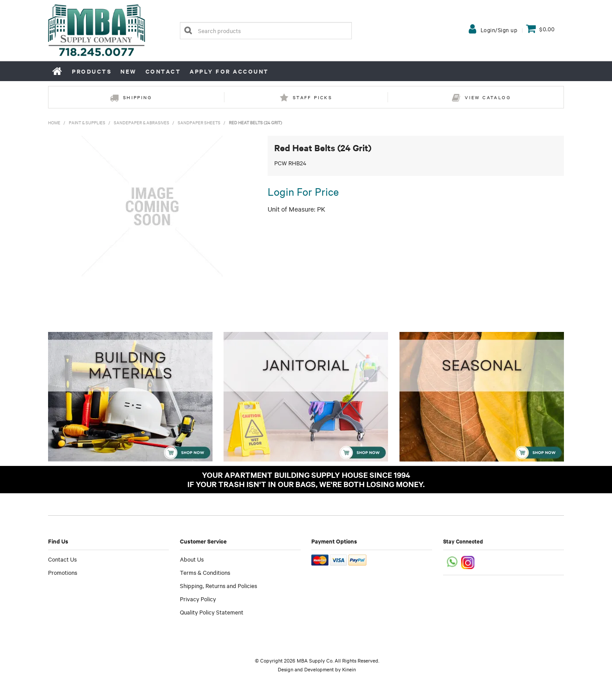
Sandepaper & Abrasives (142, 122)
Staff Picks (312, 97)
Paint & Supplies (87, 122)
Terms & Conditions (205, 572)
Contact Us (62, 559)
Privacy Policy (198, 599)
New (129, 71)
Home (58, 71)
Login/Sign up (499, 30)
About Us (192, 559)
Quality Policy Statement (212, 612)
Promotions (63, 572)
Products (92, 71)
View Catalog (488, 97)
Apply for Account (229, 71)
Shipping (137, 97)
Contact (163, 71)
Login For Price (303, 191)
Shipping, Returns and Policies (218, 585)
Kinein (349, 669)
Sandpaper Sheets (199, 122)
